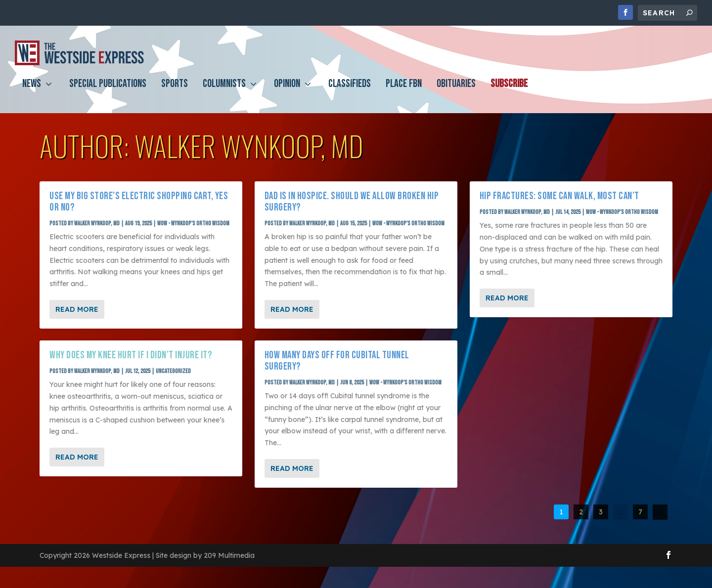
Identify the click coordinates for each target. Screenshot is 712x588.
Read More (77, 309)
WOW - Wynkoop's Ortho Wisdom (193, 224)
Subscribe (509, 92)
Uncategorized (173, 371)
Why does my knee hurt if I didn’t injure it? (131, 355)
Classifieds (350, 92)
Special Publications (108, 92)
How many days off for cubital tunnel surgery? (337, 361)
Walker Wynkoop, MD (97, 224)
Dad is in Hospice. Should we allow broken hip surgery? (352, 202)
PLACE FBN (404, 92)
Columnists (224, 92)
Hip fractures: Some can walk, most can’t (559, 196)
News (32, 92)
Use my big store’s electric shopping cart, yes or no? (139, 202)
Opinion (287, 92)
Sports (175, 92)
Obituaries (456, 92)
